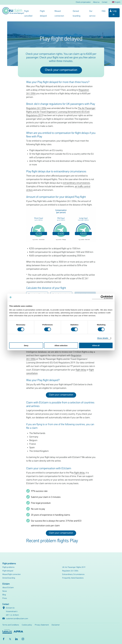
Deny (26, 345)
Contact (105, 2)
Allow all (96, 345)
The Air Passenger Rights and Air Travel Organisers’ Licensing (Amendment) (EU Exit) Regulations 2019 (61, 112)
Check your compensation (61, 70)
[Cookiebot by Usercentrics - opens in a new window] (102, 297)
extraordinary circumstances (76, 183)
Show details (103, 338)
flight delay (81, 370)
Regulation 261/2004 (36, 108)
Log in (115, 13)
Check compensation (83, 2)
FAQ (104, 11)
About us (96, 2)
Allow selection (61, 345)
